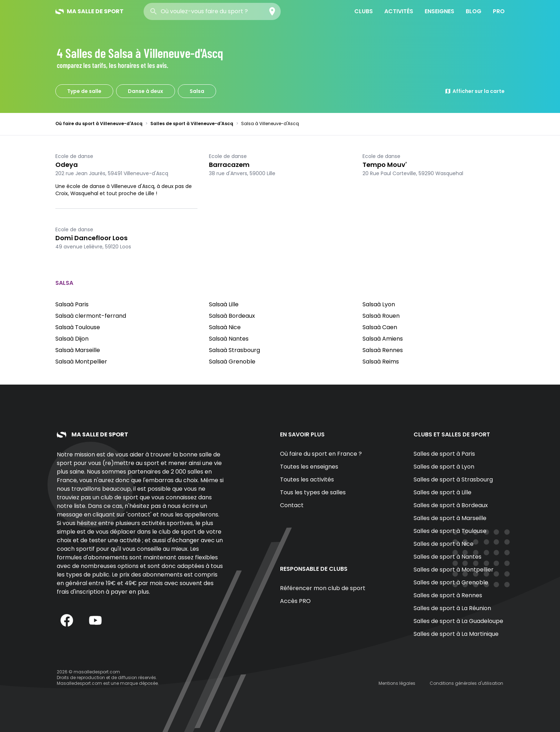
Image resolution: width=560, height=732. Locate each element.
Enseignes (439, 11)
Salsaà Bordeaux (232, 316)
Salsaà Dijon (72, 339)
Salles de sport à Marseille (450, 518)
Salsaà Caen (380, 327)
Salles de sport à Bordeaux (451, 505)
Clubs (364, 11)
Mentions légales (397, 683)
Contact (292, 505)
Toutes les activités (307, 479)
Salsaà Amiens (383, 339)
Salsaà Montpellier (81, 362)
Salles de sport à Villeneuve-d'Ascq (192, 123)
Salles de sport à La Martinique (456, 634)
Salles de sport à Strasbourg (453, 479)
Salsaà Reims (381, 362)
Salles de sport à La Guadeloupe (458, 621)
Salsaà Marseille (78, 350)
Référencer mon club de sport (323, 588)
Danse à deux (146, 91)
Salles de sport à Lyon (444, 467)
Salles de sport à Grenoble (451, 582)
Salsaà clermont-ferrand (91, 316)
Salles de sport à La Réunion (452, 608)
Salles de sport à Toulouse (450, 531)
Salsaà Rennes (383, 350)
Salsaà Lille (224, 304)
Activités (399, 11)
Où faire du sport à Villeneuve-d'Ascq (99, 123)
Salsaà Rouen (381, 316)
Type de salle (84, 91)
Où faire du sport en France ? (321, 454)
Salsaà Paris (72, 304)
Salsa (197, 91)
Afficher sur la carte (475, 91)
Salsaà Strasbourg (234, 350)
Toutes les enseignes (309, 467)
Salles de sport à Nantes (447, 557)
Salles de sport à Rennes (448, 595)
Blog (474, 11)
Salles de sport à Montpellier (454, 570)
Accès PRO (295, 601)
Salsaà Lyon (379, 304)
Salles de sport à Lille (442, 492)
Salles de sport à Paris (444, 454)
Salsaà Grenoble (232, 362)
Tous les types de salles (313, 492)
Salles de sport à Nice (444, 544)
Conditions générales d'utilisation (466, 683)
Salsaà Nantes (229, 339)
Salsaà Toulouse (78, 327)
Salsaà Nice (225, 327)
